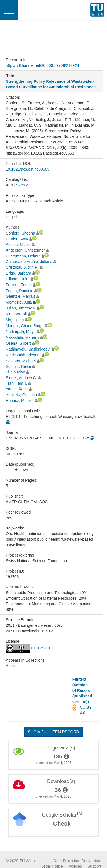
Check (62, 823)
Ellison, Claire (18, 279)
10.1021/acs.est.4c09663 (28, 169)
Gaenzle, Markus (21, 296)
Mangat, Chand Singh (25, 326)
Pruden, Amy (17, 239)
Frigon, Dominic (20, 291)
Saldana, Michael (21, 361)
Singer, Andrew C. (21, 378)
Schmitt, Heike (18, 366)
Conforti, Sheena (20, 233)
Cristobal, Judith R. (22, 267)
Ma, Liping (15, 320)
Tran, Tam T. (17, 383)
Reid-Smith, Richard (23, 355)
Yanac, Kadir (17, 389)
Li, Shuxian (15, 372)
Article (11, 666)
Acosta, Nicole (18, 245)
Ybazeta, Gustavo (21, 395)
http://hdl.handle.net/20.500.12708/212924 (42, 65)
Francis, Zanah (19, 285)
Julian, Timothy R (21, 308)
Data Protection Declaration (77, 861)
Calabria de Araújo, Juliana (29, 262)
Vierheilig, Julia (19, 302)
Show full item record (53, 732)
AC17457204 (17, 185)
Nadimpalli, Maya (21, 332)
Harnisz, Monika (20, 401)
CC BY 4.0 (28, 648)
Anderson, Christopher (25, 250)
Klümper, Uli (16, 314)
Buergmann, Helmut (23, 256)
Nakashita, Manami (23, 337)
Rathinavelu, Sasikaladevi (28, 349)
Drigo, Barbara (19, 273)
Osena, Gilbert (18, 343)
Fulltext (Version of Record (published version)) (82, 690)
